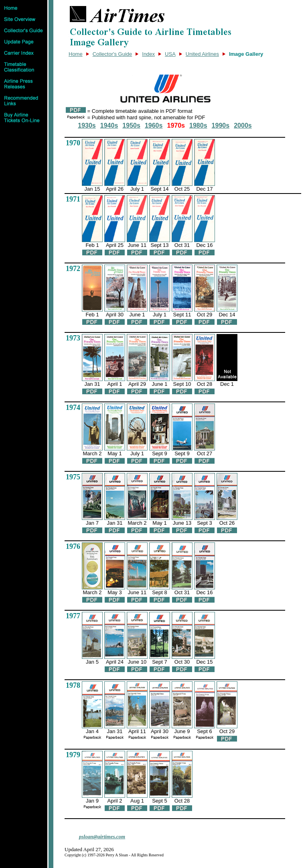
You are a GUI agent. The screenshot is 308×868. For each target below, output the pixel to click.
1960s (154, 125)
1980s (198, 125)
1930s (87, 125)
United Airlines (202, 54)
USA (170, 54)
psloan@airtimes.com (102, 836)
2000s (243, 125)
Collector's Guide (112, 54)
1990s (221, 125)
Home (76, 54)
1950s (131, 125)
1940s (109, 125)
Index (148, 54)
